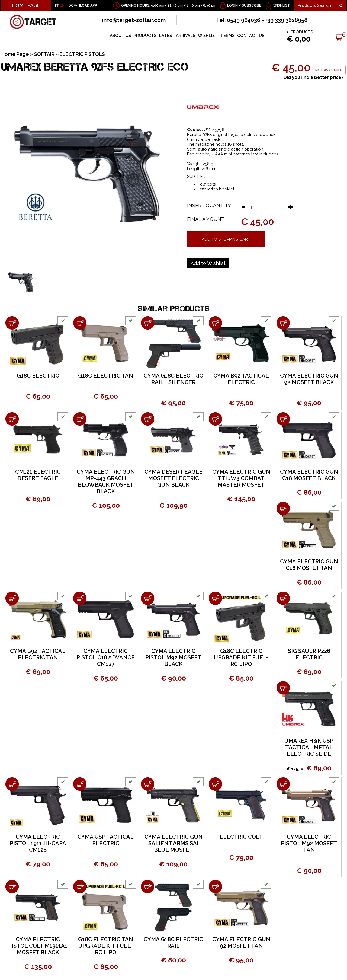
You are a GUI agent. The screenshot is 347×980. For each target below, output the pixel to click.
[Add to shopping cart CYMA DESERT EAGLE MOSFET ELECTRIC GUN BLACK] (148, 419)
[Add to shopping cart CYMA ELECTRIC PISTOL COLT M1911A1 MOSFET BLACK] (12, 887)
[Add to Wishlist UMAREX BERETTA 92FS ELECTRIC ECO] (208, 263)
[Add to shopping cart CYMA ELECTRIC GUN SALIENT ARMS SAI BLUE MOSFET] (148, 784)
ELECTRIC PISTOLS (82, 54)
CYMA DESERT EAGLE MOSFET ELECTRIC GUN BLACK (173, 478)
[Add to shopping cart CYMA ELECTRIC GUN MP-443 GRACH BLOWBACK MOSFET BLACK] (80, 419)
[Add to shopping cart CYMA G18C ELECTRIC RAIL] (148, 887)
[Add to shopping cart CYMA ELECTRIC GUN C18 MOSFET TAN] (283, 508)
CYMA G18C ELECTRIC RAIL (173, 943)
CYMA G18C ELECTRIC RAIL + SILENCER (173, 379)
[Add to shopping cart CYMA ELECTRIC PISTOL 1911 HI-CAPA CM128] (12, 784)
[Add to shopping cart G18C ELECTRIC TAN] (80, 323)
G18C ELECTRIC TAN (106, 376)
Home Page (15, 54)
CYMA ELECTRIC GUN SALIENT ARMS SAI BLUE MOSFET (173, 843)
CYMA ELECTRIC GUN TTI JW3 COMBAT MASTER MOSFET (241, 478)
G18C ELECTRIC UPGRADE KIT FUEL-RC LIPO (241, 657)
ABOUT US (120, 36)
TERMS (227, 36)
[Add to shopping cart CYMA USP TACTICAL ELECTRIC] (80, 784)
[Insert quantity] (267, 207)
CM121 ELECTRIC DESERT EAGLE (38, 475)
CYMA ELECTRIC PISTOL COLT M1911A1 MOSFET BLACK (38, 946)
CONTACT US (251, 36)
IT (57, 5)
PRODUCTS (145, 36)
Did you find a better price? (314, 77)
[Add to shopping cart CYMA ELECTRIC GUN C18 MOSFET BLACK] (283, 419)
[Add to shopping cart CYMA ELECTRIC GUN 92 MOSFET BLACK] (283, 323)
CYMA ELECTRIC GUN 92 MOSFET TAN (241, 943)
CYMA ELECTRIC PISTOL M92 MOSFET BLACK (173, 657)
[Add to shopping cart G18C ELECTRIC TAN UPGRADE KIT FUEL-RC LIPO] (80, 887)
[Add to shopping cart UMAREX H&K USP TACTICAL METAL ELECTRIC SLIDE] (283, 688)
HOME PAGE (26, 5)
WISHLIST (282, 5)
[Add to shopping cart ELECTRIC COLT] (215, 784)
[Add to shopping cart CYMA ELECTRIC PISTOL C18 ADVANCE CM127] (80, 598)
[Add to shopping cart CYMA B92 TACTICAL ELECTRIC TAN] (12, 598)
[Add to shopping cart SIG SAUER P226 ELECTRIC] (283, 598)
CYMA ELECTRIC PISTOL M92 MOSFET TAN (309, 843)
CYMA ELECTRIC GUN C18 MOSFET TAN (309, 565)
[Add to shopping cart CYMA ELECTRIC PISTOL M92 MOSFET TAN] (283, 784)
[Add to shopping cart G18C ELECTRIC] (12, 323)
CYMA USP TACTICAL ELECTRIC (106, 840)
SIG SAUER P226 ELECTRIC (309, 654)
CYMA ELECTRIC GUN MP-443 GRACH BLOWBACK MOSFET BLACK (106, 481)
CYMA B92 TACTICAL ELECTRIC (241, 379)
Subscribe (251, 5)
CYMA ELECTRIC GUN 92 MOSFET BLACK (309, 379)
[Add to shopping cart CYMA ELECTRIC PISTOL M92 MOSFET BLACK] (148, 598)
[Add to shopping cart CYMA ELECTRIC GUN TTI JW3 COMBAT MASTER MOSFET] (215, 419)
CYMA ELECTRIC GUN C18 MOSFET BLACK (309, 475)
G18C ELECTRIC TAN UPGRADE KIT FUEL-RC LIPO (106, 946)
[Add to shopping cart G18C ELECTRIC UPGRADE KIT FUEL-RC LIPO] (215, 598)
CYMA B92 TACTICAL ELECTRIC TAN (38, 654)
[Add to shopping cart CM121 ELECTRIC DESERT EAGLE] (12, 419)
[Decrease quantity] (243, 207)
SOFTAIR (44, 54)
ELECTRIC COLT (241, 837)
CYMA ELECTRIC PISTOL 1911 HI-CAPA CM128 (38, 843)
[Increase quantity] (291, 207)
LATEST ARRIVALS (177, 36)
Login (232, 5)
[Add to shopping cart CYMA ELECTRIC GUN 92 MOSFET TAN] (215, 887)
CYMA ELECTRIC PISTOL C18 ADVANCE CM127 (106, 657)
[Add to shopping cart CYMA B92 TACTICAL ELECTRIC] (215, 323)
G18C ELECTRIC (38, 376)
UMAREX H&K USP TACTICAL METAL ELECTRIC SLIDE (309, 747)
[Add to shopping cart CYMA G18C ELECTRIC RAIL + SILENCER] (148, 323)
